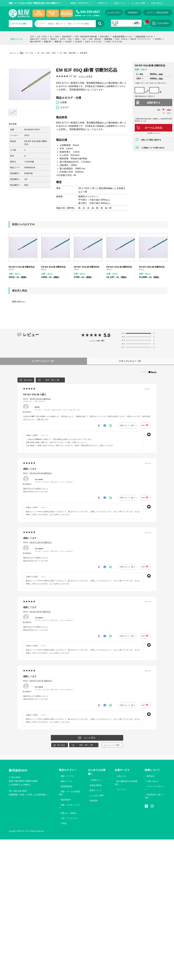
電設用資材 (66, 800)
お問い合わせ (157, 3)
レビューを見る (86, 76)
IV (51, 37)
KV (84, 39)
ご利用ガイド (103, 3)
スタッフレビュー (130, 361)
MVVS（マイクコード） (141, 39)
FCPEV (158, 39)
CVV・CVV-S (121, 39)
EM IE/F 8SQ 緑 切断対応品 (53, 267)
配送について (120, 3)
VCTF (63, 39)
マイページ (122, 789)
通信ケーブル (67, 781)
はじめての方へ (114, 13)
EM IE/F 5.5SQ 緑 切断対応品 (22, 267)
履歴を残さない (19, 302)
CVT (32, 37)
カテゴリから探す (21, 24)
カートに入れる (154, 128)
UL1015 (78, 42)
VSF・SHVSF (95, 39)
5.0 (107, 335)
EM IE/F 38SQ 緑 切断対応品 (152, 267)
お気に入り (122, 776)
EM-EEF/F (67, 37)
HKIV (77, 39)
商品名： (37, 399)
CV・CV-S (42, 37)
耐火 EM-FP (35, 42)
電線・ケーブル (68, 776)
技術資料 (94, 801)
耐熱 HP (48, 42)
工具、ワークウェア (70, 818)
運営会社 (151, 776)
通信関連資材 (67, 786)
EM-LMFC (105, 37)
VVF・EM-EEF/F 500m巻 (86, 37)
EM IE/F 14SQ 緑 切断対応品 (87, 267)
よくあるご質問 (138, 3)
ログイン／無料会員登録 (158, 13)
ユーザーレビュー (43, 361)
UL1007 (68, 42)
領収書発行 (133, 13)
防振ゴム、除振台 (69, 813)
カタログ (64, 107)
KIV (70, 39)
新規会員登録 (96, 785)
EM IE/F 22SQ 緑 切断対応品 (119, 267)
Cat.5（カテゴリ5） (94, 42)
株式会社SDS (18, 770)
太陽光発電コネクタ (144, 37)
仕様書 (63, 102)
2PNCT (54, 39)
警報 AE (58, 42)
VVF (57, 37)
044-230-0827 (90, 12)
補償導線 (108, 39)
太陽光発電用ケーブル (122, 37)
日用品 (64, 823)
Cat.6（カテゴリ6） (115, 42)
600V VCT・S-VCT (39, 39)
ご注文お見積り (161, 23)
